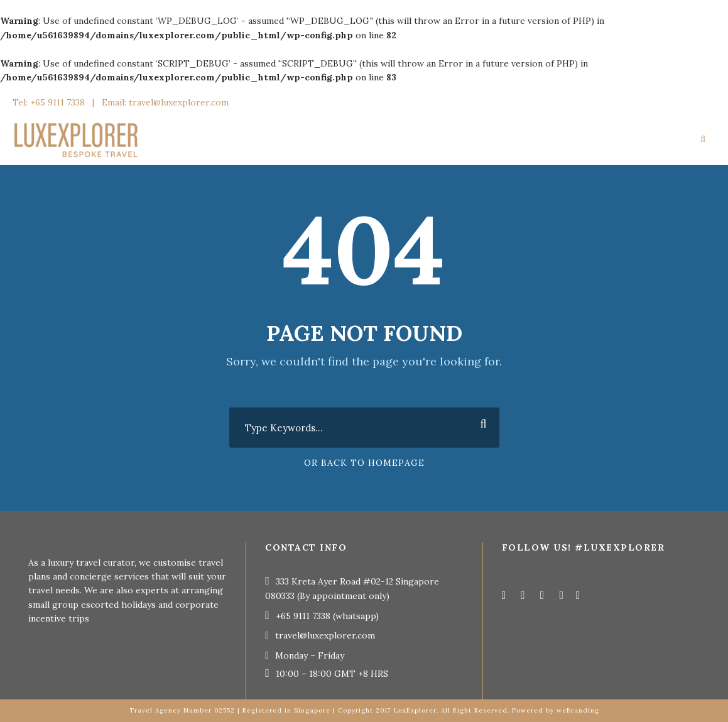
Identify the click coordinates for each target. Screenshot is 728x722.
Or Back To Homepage (364, 463)
